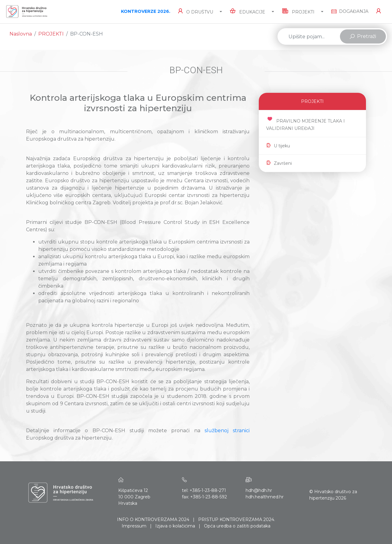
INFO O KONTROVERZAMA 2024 (153, 519)
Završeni (279, 163)
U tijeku (278, 146)
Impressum (134, 526)
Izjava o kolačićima (175, 526)
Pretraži (363, 36)
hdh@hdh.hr (259, 490)
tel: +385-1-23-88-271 (204, 490)
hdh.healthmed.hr (265, 497)
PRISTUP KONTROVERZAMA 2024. (237, 519)
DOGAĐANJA (350, 11)
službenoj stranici (227, 431)
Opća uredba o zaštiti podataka (237, 526)
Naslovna (21, 34)
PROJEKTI (51, 34)
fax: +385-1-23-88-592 (204, 497)
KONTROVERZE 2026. (146, 11)
